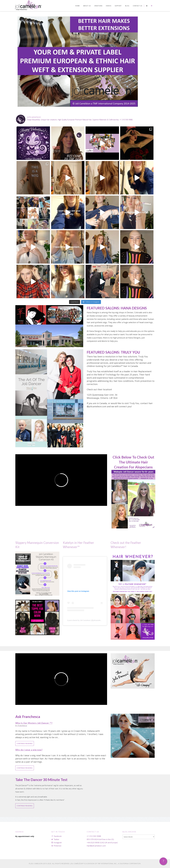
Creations (98, 6)
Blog (127, 6)
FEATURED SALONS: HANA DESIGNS (117, 308)
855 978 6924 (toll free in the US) (100, 839)
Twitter (57, 839)
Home (78, 6)
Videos (109, 6)
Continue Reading (25, 743)
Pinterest (58, 846)
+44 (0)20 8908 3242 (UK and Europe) (102, 843)
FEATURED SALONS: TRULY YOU (113, 352)
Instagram (58, 843)
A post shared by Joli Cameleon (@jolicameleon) (85, 620)
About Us (87, 6)
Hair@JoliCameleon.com (96, 846)
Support (118, 6)
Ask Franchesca (28, 717)
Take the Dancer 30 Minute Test (41, 780)
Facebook (58, 836)
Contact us (137, 6)
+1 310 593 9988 (94, 836)
